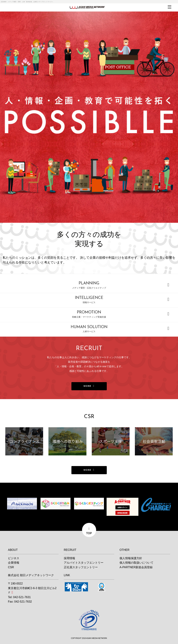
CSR (11, 567)
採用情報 (69, 558)
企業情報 (14, 563)
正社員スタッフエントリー (81, 567)
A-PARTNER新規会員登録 (136, 567)
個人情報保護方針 (131, 558)
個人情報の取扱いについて (136, 563)
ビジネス (14, 558)
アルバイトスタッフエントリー (84, 563)
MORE (87, 386)
